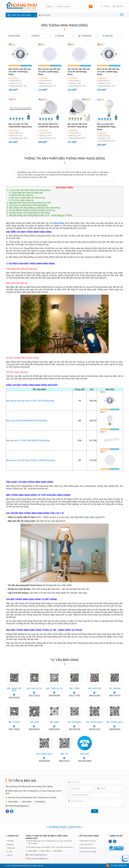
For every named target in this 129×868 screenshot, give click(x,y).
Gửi (95, 811)
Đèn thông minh (16, 248)
